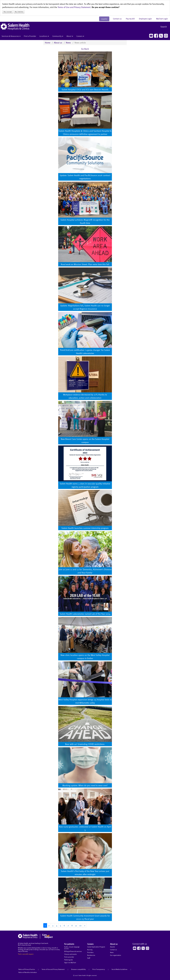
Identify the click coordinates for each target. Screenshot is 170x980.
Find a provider (69, 957)
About (70, 36)
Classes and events (70, 954)
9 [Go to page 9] (76, 925)
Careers (80, 36)
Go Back (85, 49)
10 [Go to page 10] (80, 925)
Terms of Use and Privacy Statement (74, 7)
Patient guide (68, 960)
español (104, 19)
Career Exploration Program (96, 947)
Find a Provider (30, 36)
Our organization (116, 955)
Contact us (118, 19)
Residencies (91, 955)
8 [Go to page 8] (72, 925)
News (68, 43)
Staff (89, 958)
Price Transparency (99, 969)
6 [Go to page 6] (64, 925)
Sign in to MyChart (70, 963)
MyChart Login (162, 19)
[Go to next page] (85, 925)
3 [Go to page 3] (53, 925)
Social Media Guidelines (119, 969)
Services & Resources (11, 36)
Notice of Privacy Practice (27, 969)
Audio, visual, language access (72, 948)
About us (58, 43)
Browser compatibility (78, 969)
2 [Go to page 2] (49, 925)
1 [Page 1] (45, 925)
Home (48, 43)
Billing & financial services (73, 951)
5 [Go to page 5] (60, 925)
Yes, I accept (8, 12)
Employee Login (146, 19)
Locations (44, 36)
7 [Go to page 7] (68, 925)
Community (58, 36)
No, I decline (19, 12)
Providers (90, 952)
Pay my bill (131, 19)
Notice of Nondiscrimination (28, 972)
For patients (69, 944)
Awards (112, 947)
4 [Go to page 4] (57, 925)
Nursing (90, 950)
